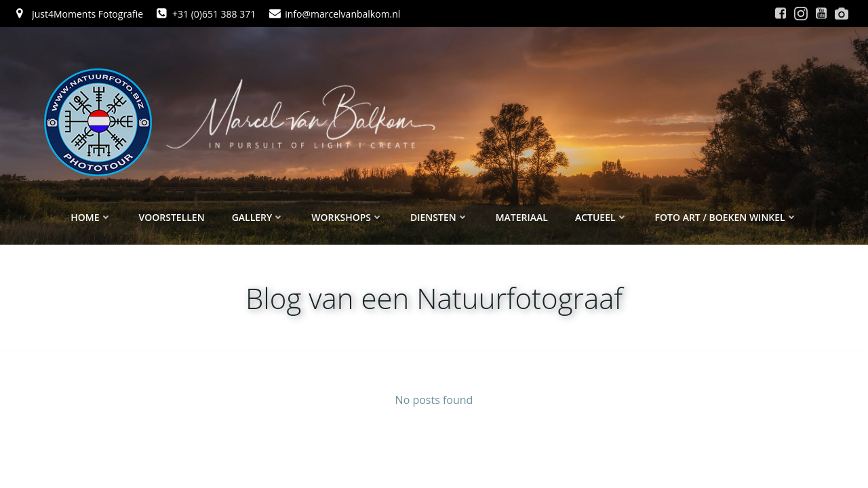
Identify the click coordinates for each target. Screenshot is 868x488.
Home (91, 217)
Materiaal (522, 217)
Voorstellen (172, 217)
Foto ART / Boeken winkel (726, 217)
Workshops (347, 217)
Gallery (258, 217)
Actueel (601, 217)
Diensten (439, 217)
